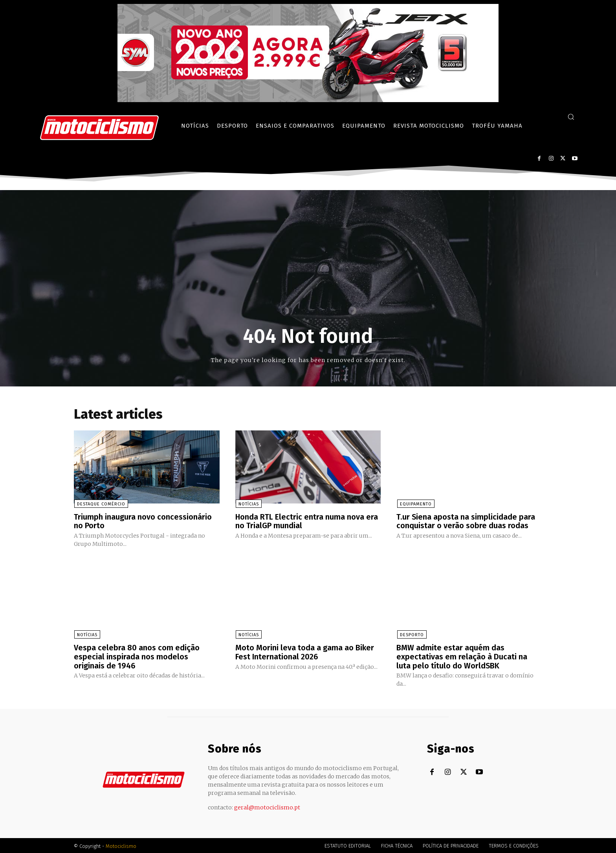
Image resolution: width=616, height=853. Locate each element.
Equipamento (415, 504)
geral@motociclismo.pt (267, 806)
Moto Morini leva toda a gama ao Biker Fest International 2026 (305, 652)
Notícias (248, 504)
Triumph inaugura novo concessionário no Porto (143, 521)
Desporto (411, 634)
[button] (571, 117)
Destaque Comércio (101, 504)
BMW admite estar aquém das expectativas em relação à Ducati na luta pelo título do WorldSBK (462, 656)
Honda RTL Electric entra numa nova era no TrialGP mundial (307, 521)
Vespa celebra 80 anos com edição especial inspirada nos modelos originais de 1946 (137, 656)
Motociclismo (121, 845)
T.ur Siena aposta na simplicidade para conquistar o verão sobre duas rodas (466, 521)
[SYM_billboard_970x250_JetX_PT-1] (308, 100)
